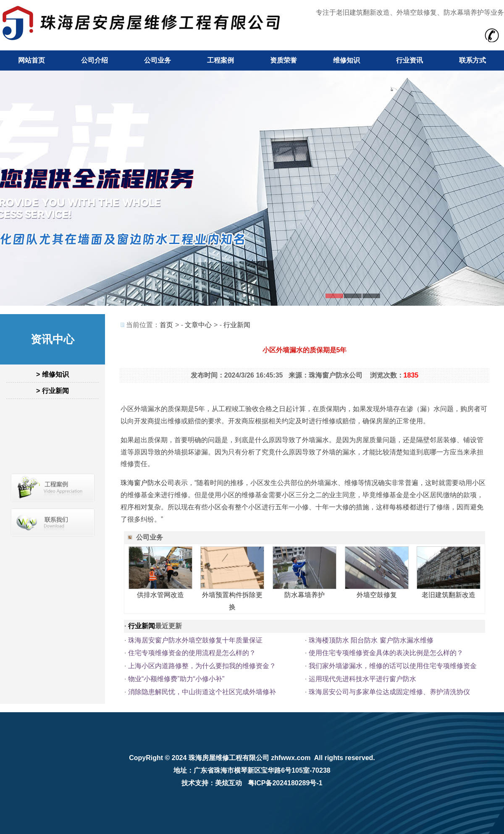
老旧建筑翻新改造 (449, 595)
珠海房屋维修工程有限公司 (229, 758)
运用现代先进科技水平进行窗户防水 (362, 679)
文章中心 (198, 325)
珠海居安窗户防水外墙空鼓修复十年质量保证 (195, 640)
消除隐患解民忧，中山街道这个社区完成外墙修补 (202, 692)
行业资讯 (409, 60)
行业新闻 (237, 325)
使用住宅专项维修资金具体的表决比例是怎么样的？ (386, 653)
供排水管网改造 (160, 595)
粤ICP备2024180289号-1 (285, 783)
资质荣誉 (283, 60)
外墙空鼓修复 (377, 595)
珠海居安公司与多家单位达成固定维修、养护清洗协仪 (389, 692)
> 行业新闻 (52, 391)
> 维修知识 (52, 374)
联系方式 (472, 60)
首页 (166, 325)
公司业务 (157, 60)
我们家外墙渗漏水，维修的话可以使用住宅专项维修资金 (393, 666)
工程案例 (220, 60)
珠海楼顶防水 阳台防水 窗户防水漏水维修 (371, 640)
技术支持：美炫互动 (212, 783)
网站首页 (31, 60)
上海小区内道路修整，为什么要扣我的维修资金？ (202, 666)
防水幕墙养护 (304, 595)
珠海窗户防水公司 (147, 483)
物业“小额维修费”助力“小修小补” (176, 679)
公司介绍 (94, 60)
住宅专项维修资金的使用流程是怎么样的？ (192, 653)
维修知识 (346, 60)
